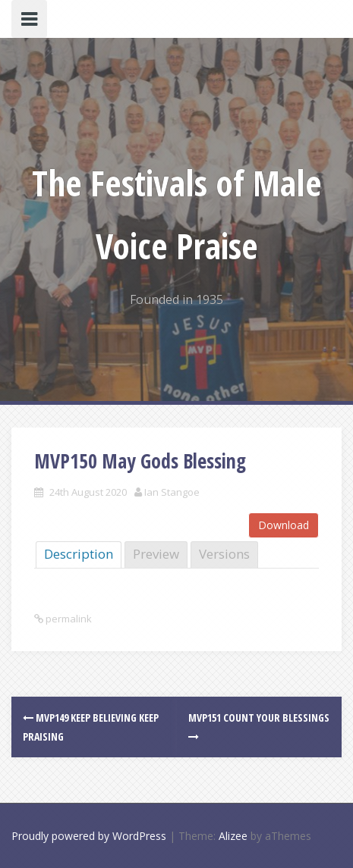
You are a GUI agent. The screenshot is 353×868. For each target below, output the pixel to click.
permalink (68, 619)
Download (284, 525)
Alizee (233, 836)
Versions (224, 554)
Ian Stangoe (172, 492)
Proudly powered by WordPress (89, 836)
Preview (156, 554)
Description (79, 554)
